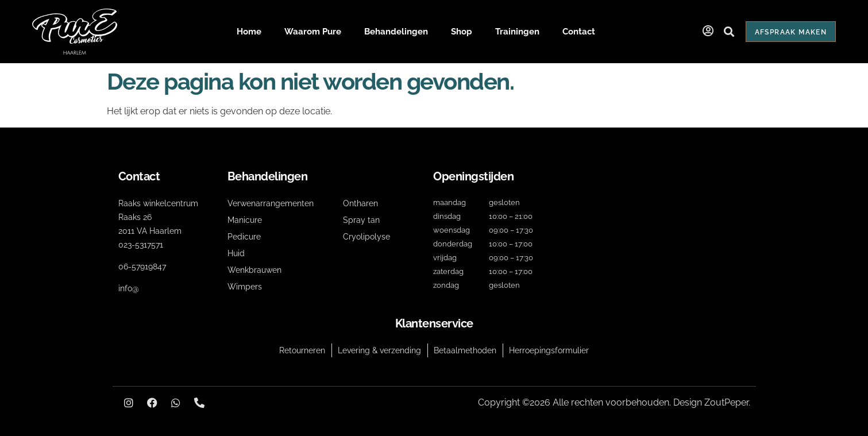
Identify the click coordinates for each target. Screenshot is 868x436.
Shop (462, 32)
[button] (729, 32)
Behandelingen (396, 32)
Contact (579, 32)
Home (249, 32)
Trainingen (517, 32)
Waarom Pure (313, 32)
